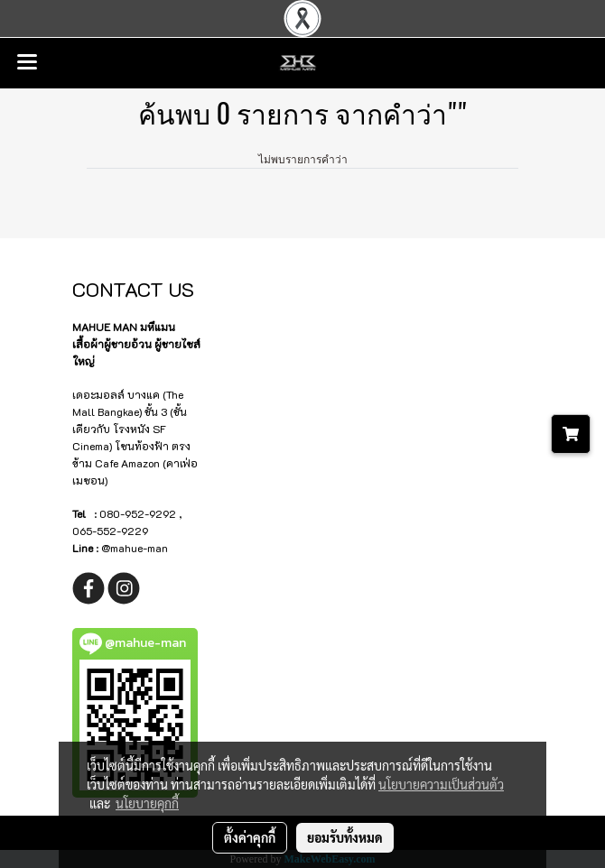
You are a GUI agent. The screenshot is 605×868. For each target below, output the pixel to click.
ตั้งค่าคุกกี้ (250, 837)
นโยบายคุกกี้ (147, 803)
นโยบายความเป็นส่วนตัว (441, 784)
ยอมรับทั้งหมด (345, 837)
